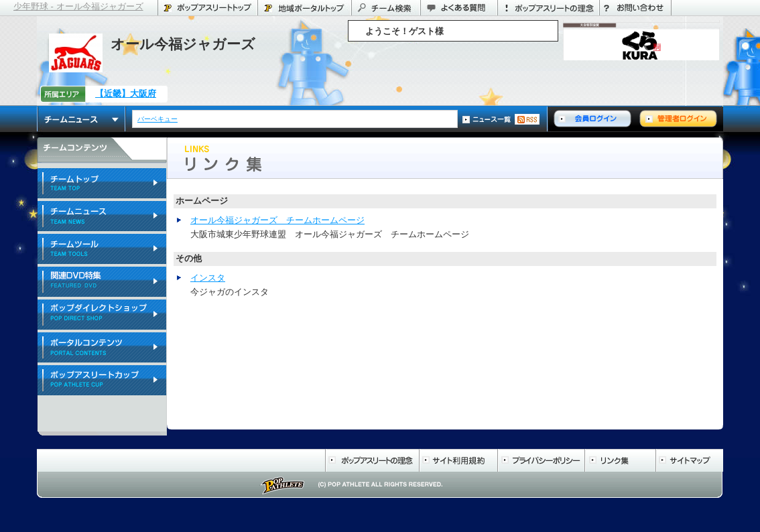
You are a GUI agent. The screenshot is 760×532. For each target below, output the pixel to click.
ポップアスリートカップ (102, 381)
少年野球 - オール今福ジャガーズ (78, 6)
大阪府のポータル (304, 8)
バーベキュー (158, 119)
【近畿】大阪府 (126, 93)
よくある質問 (459, 8)
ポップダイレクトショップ (102, 315)
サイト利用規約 (458, 460)
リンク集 (620, 460)
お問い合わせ (635, 8)
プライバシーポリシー (541, 460)
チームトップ (102, 184)
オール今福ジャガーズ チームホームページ (277, 220)
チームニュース (81, 119)
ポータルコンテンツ (102, 348)
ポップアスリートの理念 (548, 8)
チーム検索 (386, 8)
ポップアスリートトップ (207, 8)
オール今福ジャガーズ (183, 44)
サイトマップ (689, 460)
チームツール (102, 250)
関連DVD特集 (102, 282)
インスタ (208, 278)
